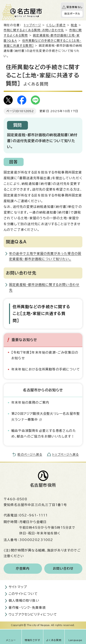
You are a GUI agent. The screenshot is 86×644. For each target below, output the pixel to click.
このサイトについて (23, 594)
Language (75, 640)
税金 (74, 25)
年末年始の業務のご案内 (30, 402)
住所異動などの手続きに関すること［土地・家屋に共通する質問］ (42, 314)
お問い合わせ (63, 569)
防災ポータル (72, 14)
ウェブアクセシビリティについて (33, 614)
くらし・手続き (56, 25)
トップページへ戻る (65, 454)
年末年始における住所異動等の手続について (46, 369)
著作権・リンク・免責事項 (27, 608)
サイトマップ (18, 587)
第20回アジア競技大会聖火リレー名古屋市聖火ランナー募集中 (46, 416)
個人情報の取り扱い (24, 601)
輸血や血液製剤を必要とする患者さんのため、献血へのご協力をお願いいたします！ (44, 434)
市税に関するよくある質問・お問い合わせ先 (34, 30)
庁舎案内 (23, 569)
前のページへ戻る (30, 454)
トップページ (32, 25)
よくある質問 (54, 640)
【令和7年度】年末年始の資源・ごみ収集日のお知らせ (45, 355)
